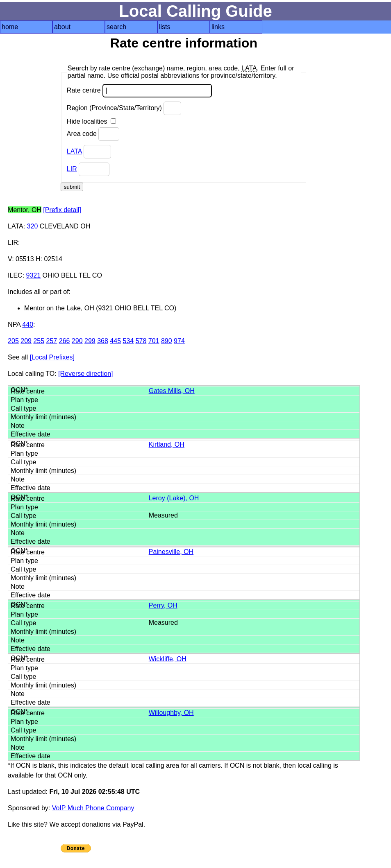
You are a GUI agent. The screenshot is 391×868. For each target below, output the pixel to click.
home (10, 27)
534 (128, 341)
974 (179, 341)
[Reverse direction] (85, 374)
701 (154, 341)
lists (165, 27)
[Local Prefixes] (52, 357)
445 (115, 341)
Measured (163, 515)
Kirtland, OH (167, 444)
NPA (14, 324)
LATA (74, 151)
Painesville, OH (171, 552)
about (62, 27)
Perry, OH (163, 605)
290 (77, 341)
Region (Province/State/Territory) (124, 108)
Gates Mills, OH (172, 391)
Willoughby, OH (171, 713)
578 (141, 341)
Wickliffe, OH (168, 659)
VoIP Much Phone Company (93, 808)
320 (33, 226)
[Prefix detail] (62, 210)
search (116, 27)
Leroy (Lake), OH (174, 498)
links (218, 27)
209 (26, 341)
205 (13, 341)
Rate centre (139, 91)
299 (90, 341)
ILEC (15, 275)
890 (167, 341)
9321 (34, 275)
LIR (72, 169)
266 (65, 341)
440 (28, 324)
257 (52, 341)
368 (103, 341)
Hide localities (91, 121)
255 (39, 341)
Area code (93, 134)
